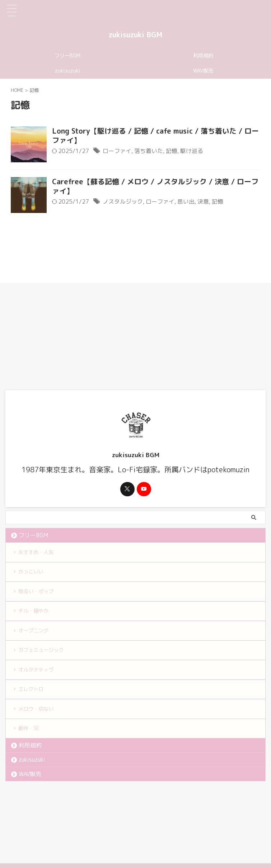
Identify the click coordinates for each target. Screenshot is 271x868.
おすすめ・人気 (39, 553)
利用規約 (203, 56)
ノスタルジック (123, 201)
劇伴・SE (31, 737)
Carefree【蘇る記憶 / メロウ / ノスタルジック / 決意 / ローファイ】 (155, 186)
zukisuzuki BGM (135, 34)
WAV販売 (203, 71)
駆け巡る (192, 151)
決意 (203, 201)
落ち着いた (149, 151)
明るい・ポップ (39, 594)
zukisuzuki (68, 71)
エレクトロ (33, 696)
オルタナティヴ (39, 676)
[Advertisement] (132, 336)
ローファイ (117, 151)
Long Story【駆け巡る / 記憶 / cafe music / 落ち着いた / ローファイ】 (156, 136)
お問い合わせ (190, 827)
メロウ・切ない (39, 716)
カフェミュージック (45, 655)
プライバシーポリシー (147, 827)
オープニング (36, 635)
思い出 (186, 201)
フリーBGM (67, 56)
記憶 (172, 151)
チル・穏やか (36, 614)
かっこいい (33, 573)
